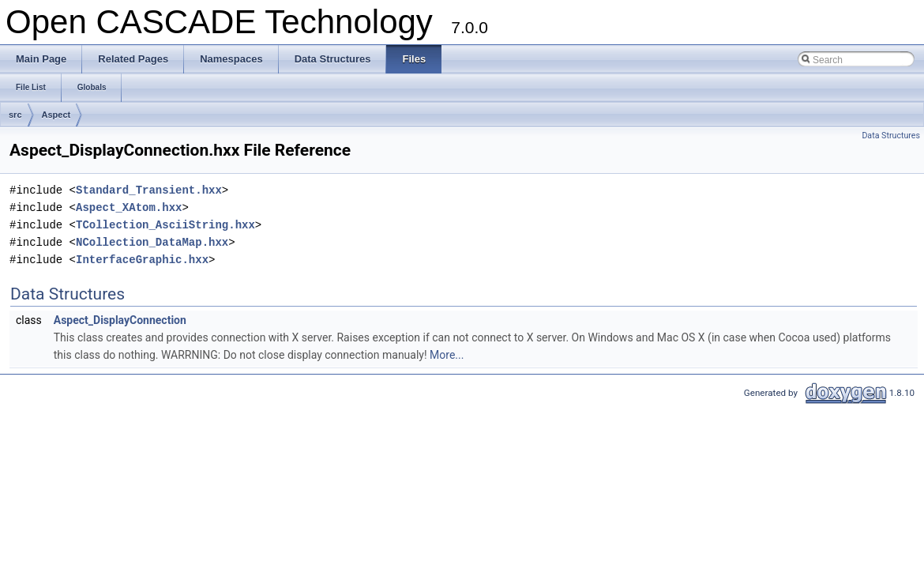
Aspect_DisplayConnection (120, 320)
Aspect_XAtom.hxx (129, 207)
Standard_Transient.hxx (149, 190)
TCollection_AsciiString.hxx (165, 225)
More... (447, 355)
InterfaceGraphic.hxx (142, 260)
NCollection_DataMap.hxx (152, 242)
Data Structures (891, 136)
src (15, 115)
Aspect (56, 115)
